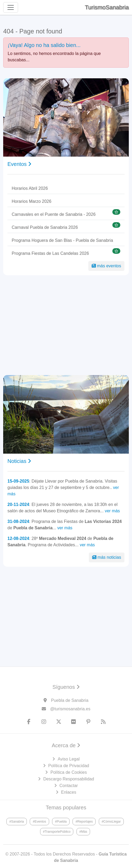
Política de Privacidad (69, 766)
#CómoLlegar (111, 822)
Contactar (69, 786)
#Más (83, 832)
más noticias (107, 557)
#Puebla (61, 822)
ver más (112, 511)
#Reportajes (84, 822)
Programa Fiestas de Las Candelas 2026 (50, 253)
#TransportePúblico (57, 832)
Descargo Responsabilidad (69, 779)
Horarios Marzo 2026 (31, 201)
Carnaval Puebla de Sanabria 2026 (45, 227)
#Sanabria (17, 822)
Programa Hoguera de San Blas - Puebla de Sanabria (62, 240)
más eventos (106, 266)
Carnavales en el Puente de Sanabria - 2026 (54, 214)
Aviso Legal (69, 759)
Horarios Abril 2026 (30, 188)
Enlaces (69, 792)
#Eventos (39, 822)
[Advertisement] (66, 325)
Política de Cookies (69, 772)
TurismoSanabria (107, 7)
